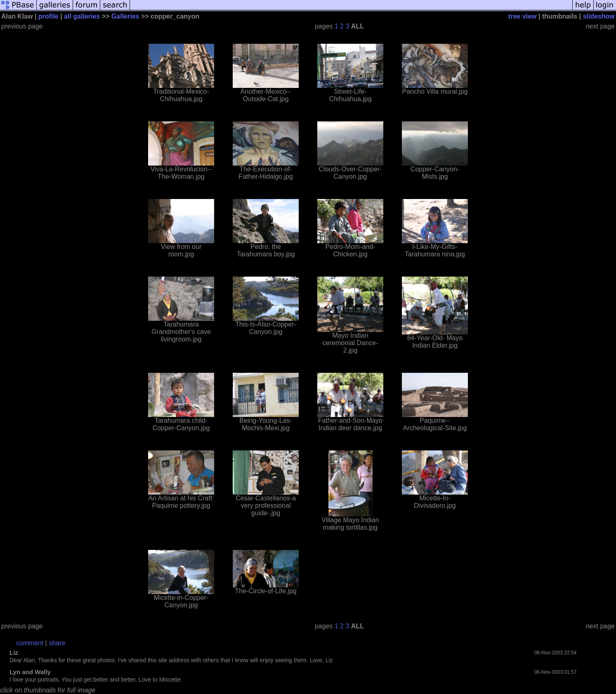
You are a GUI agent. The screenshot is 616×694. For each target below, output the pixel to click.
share (57, 643)
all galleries (82, 16)
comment (30, 643)
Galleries (125, 16)
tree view (522, 16)
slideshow (599, 16)
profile (48, 16)
